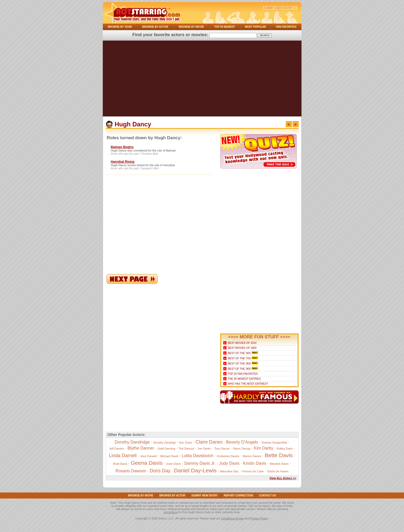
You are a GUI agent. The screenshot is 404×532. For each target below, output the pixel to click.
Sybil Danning (166, 449)
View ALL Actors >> (283, 478)
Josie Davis (173, 464)
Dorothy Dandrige (164, 443)
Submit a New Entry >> (280, 8)
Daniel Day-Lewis (195, 470)
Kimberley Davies (228, 456)
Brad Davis (120, 464)
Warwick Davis (279, 464)
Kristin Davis (255, 463)
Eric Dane (186, 443)
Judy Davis (229, 463)
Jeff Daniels (116, 449)
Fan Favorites (286, 27)
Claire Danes (209, 442)
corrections (170, 512)
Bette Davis (279, 455)
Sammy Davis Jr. (200, 463)
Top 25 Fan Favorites (243, 374)
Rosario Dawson (131, 471)
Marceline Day (229, 471)
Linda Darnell (123, 456)
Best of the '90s (239, 369)
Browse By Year (120, 27)
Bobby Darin (285, 449)
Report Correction (238, 495)
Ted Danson (187, 449)
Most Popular (255, 27)
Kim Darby (264, 448)
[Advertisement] (202, 80)
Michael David (169, 456)
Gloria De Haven (278, 471)
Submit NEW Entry (205, 495)
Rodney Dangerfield (274, 443)
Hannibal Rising (123, 162)
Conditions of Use (232, 518)
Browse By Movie (192, 27)
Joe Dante (204, 449)
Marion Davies (252, 456)
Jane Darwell (149, 456)
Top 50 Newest (225, 27)
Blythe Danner (141, 448)
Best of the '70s (239, 358)
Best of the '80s (239, 364)
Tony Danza (222, 449)
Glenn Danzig (242, 449)
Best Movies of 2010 (242, 343)
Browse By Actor (155, 27)
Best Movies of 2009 (242, 348)
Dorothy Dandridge (132, 442)
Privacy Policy (259, 518)
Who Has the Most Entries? (248, 384)
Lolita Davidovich (198, 456)
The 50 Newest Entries (244, 379)
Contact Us (268, 495)
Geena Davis (147, 463)
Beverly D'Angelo (242, 442)
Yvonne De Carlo (253, 471)
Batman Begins (122, 147)
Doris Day (160, 471)
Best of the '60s (239, 353)
